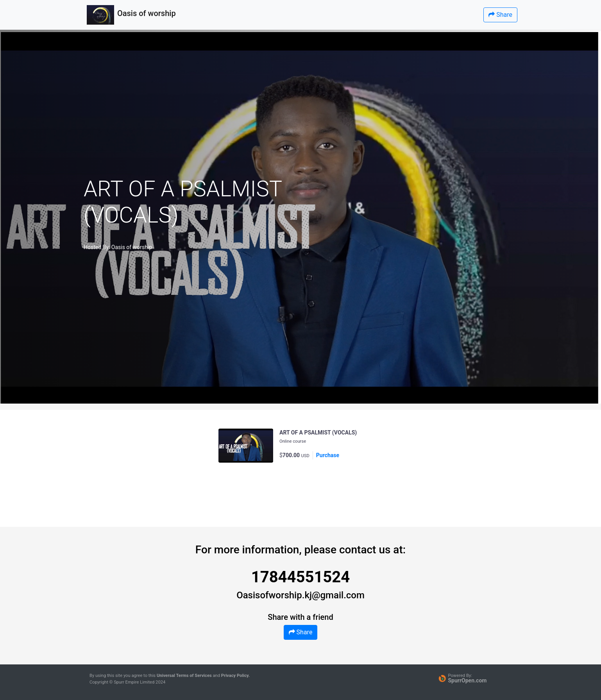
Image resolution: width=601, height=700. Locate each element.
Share (500, 15)
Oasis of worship (132, 247)
